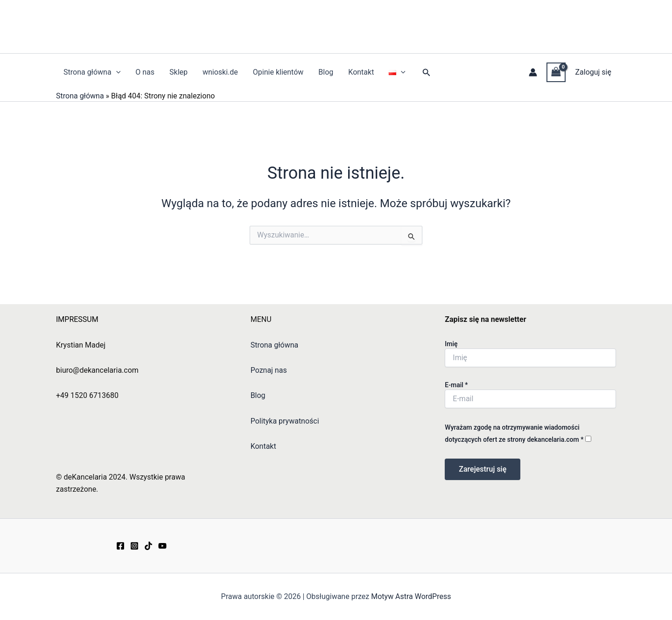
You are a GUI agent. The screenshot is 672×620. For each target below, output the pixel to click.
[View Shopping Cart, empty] (556, 72)
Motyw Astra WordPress (411, 596)
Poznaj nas (269, 370)
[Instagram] (134, 546)
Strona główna (92, 72)
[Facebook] (120, 546)
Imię (451, 344)
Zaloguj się (593, 72)
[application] (116, 72)
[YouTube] (162, 546)
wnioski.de (220, 72)
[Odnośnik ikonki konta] (533, 72)
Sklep (178, 72)
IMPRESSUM (77, 319)
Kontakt (361, 72)
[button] (427, 73)
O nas (145, 72)
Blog (326, 72)
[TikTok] (148, 546)
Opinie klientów (278, 72)
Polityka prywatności (285, 421)
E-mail (456, 385)
